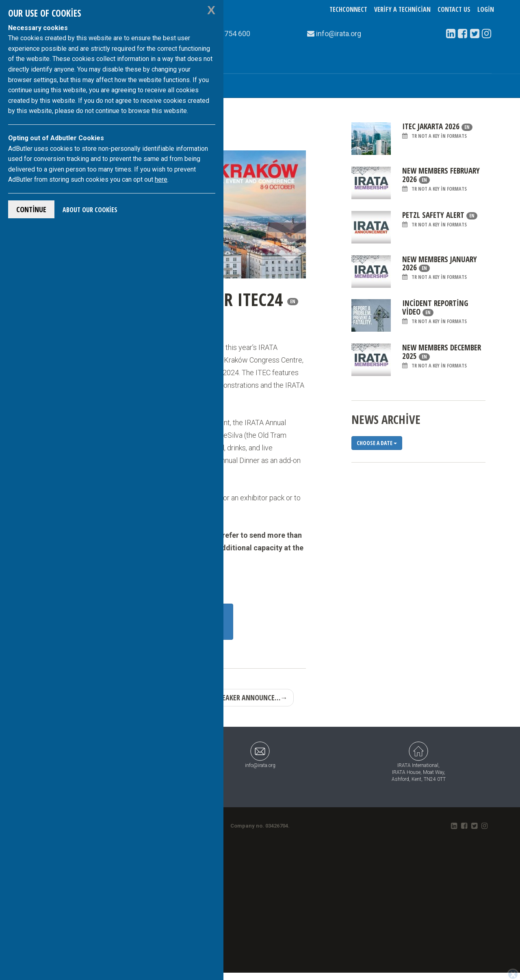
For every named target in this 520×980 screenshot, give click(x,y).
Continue (31, 209)
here (161, 179)
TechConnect (348, 9)
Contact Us (454, 9)
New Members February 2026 (441, 179)
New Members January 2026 (440, 268)
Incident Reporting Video (435, 312)
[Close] (513, 974)
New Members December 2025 (442, 356)
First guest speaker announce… (233, 698)
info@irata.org (260, 755)
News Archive (386, 419)
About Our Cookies (90, 210)
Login (486, 9)
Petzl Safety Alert (440, 219)
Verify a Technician (402, 9)
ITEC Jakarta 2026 (437, 131)
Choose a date (377, 443)
